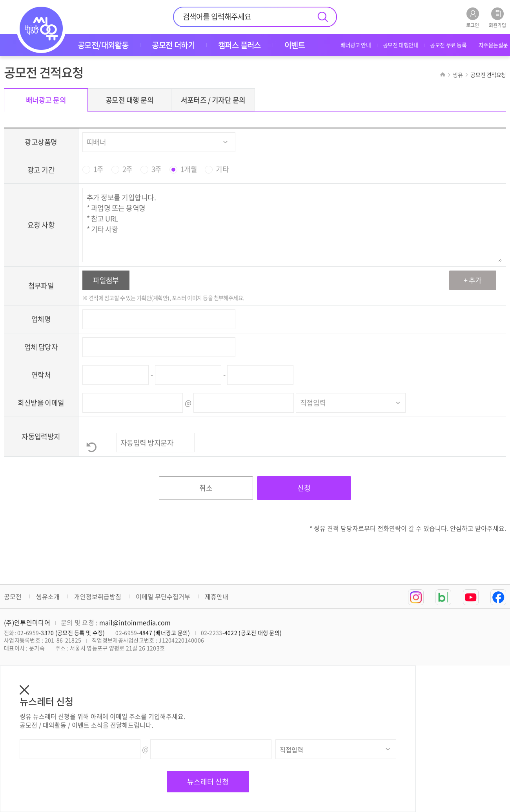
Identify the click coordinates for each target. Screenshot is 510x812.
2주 (127, 169)
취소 (206, 488)
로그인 (473, 17)
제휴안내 (217, 596)
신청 (304, 488)
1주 (98, 169)
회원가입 (497, 17)
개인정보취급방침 (98, 596)
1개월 (189, 169)
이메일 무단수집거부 (163, 596)
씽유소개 (48, 596)
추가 (475, 280)
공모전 (13, 596)
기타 (222, 169)
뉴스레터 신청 (208, 782)
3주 (157, 169)
